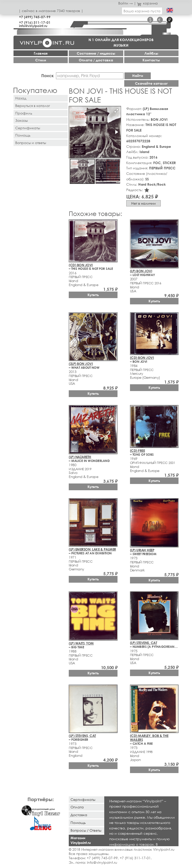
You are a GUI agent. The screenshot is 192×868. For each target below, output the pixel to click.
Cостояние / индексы (96, 53)
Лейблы (151, 53)
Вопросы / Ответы (86, 830)
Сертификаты (28, 128)
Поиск (47, 76)
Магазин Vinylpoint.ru (81, 840)
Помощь (23, 135)
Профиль (24, 113)
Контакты (151, 60)
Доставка (79, 815)
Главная (41, 53)
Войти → (125, 3)
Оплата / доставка (96, 60)
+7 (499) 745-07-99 (35, 17)
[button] (116, 111)
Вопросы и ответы (31, 143)
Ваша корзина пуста (142, 11)
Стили (41, 60)
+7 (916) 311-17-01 (35, 22)
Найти (138, 76)
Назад (21, 98)
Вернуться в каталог (33, 106)
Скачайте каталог (151, 83)
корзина (147, 3)
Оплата (77, 807)
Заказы (21, 120)
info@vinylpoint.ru (33, 26)
